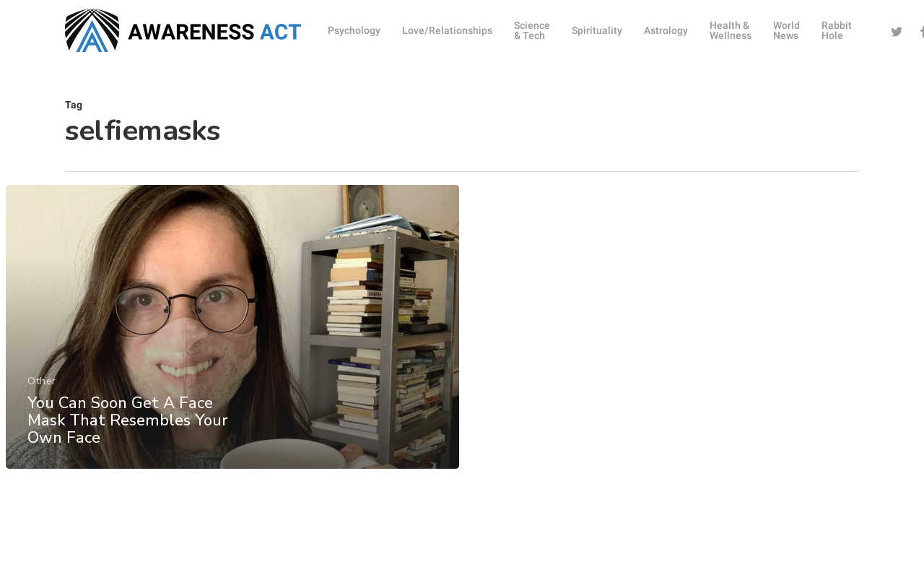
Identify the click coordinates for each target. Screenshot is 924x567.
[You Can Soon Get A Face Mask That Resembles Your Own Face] (232, 348)
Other (41, 402)
